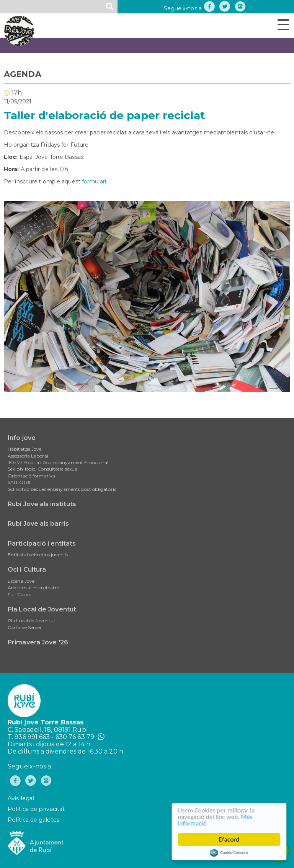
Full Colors (19, 594)
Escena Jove (21, 581)
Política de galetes (33, 820)
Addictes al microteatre (33, 588)
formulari (94, 181)
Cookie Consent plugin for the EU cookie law (230, 853)
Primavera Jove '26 (38, 642)
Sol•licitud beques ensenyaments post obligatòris (62, 489)
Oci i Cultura (27, 570)
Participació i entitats (42, 544)
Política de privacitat (36, 809)
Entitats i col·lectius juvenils (38, 555)
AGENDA (23, 74)
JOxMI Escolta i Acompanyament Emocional (58, 462)
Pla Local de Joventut (42, 609)
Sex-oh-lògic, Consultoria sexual (43, 469)
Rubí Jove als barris (38, 524)
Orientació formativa (31, 476)
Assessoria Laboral (28, 456)
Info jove (22, 438)
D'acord (230, 839)
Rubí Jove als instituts (42, 504)
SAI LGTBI (19, 482)
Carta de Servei (24, 627)
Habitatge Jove (24, 449)
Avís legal (21, 798)
